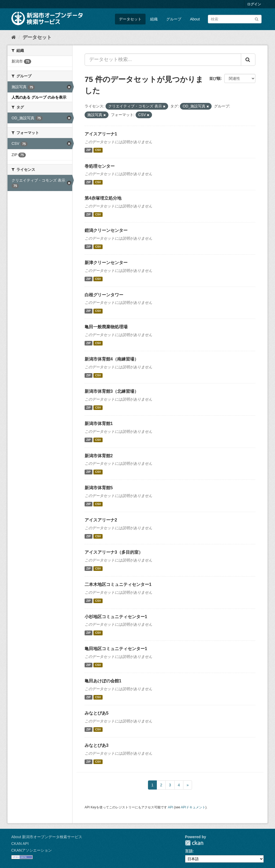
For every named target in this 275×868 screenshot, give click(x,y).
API (170, 807)
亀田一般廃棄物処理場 (106, 327)
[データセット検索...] (163, 60)
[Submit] (257, 19)
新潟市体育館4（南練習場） (112, 359)
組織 (154, 19)
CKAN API (20, 844)
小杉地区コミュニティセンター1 (116, 617)
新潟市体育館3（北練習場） (112, 391)
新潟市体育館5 (99, 488)
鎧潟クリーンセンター (106, 230)
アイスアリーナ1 (101, 134)
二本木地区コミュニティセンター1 (118, 584)
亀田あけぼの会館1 (103, 681)
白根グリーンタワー (104, 295)
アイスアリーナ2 (101, 520)
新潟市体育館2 (99, 456)
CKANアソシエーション (32, 850)
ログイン (254, 4)
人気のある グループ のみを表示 (39, 97)
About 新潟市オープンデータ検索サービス (47, 837)
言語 (189, 851)
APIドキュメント (193, 807)
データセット (130, 19)
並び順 (215, 78)
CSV (98, 150)
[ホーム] (14, 37)
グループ (174, 19)
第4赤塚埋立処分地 (103, 198)
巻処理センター (100, 166)
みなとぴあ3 (97, 745)
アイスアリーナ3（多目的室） (114, 552)
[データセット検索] (235, 19)
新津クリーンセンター (106, 263)
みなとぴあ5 (97, 713)
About (195, 19)
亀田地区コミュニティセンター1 (116, 649)
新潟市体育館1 (99, 424)
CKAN (194, 843)
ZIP (88, 150)
